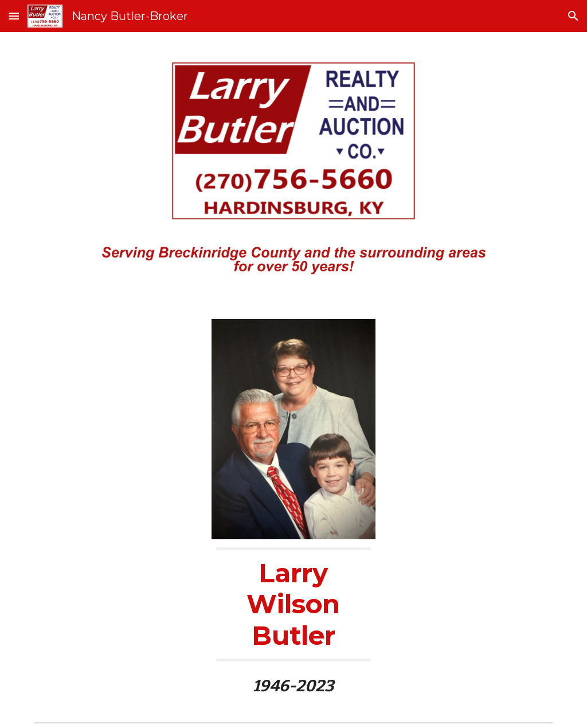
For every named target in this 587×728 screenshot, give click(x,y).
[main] (293, 622)
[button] (14, 16)
